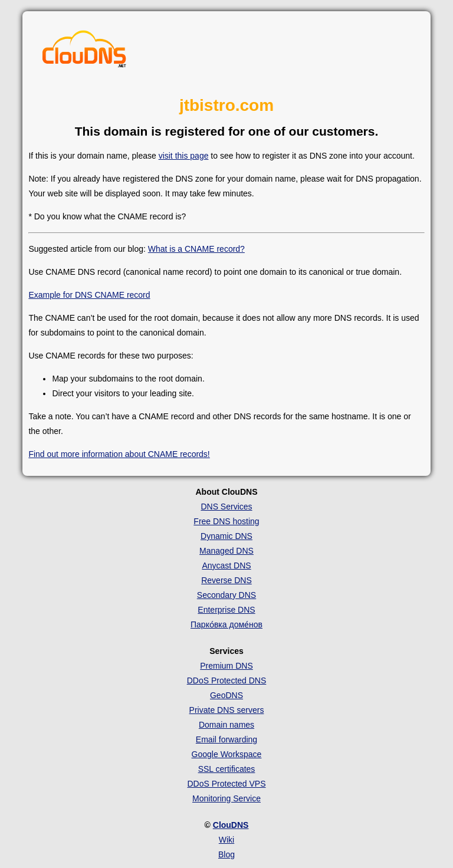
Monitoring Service (226, 798)
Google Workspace (227, 754)
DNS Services (226, 507)
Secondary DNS (226, 595)
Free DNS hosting (226, 521)
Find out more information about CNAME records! (119, 454)
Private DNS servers (227, 710)
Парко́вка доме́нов (226, 624)
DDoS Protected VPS (226, 784)
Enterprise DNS (226, 610)
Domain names (226, 725)
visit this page (184, 156)
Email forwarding (226, 739)
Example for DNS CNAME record (89, 295)
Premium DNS (226, 666)
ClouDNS (231, 825)
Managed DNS (226, 551)
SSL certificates (227, 769)
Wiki (226, 840)
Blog (226, 854)
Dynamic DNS (226, 536)
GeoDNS (226, 695)
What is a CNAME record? (196, 249)
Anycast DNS (226, 565)
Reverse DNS (226, 580)
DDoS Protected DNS (227, 680)
